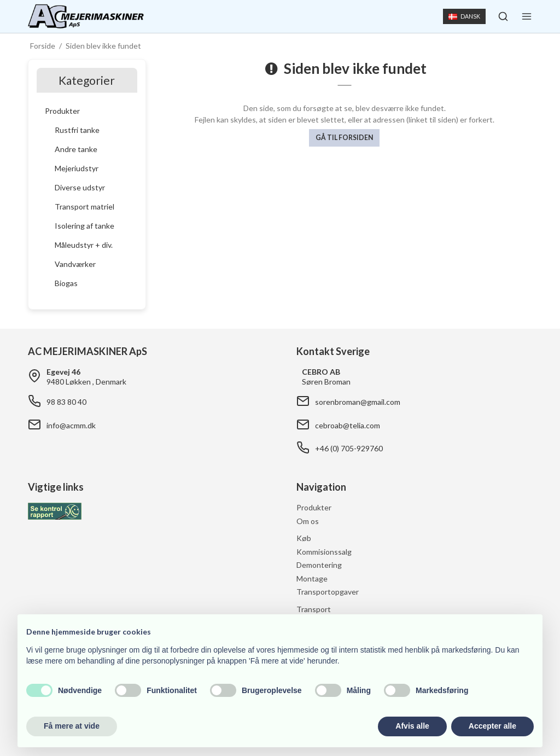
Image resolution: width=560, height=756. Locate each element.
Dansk (464, 16)
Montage (312, 578)
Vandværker (75, 264)
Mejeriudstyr (77, 168)
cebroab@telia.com (348, 425)
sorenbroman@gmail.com (358, 402)
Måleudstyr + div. (84, 245)
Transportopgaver (328, 592)
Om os (308, 521)
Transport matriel (84, 207)
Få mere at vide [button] (72, 726)
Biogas (66, 283)
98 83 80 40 (66, 402)
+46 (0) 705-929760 (349, 448)
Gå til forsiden (344, 138)
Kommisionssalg (324, 552)
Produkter (62, 111)
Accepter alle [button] (492, 726)
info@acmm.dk (71, 425)
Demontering (319, 565)
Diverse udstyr (80, 187)
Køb (304, 538)
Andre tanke (76, 149)
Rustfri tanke (77, 130)
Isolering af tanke (84, 226)
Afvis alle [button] (412, 726)
